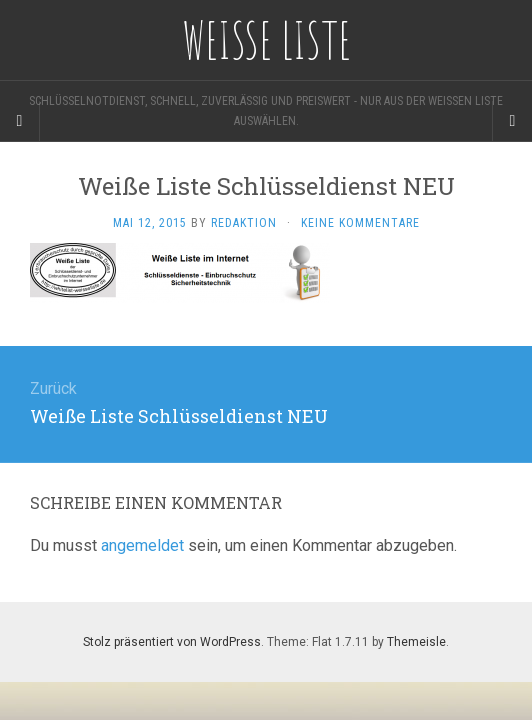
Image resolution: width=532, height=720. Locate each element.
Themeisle (416, 642)
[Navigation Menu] (512, 121)
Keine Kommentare (360, 223)
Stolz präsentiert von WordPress (172, 642)
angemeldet (142, 545)
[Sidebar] (20, 121)
